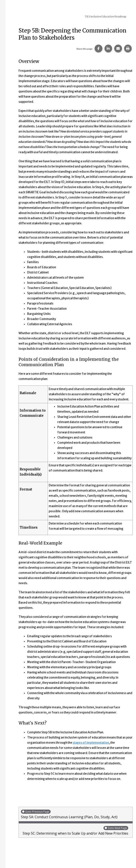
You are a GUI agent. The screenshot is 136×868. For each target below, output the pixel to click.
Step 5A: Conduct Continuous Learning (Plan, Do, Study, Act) (76, 814)
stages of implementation (91, 743)
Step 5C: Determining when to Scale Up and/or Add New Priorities (75, 831)
